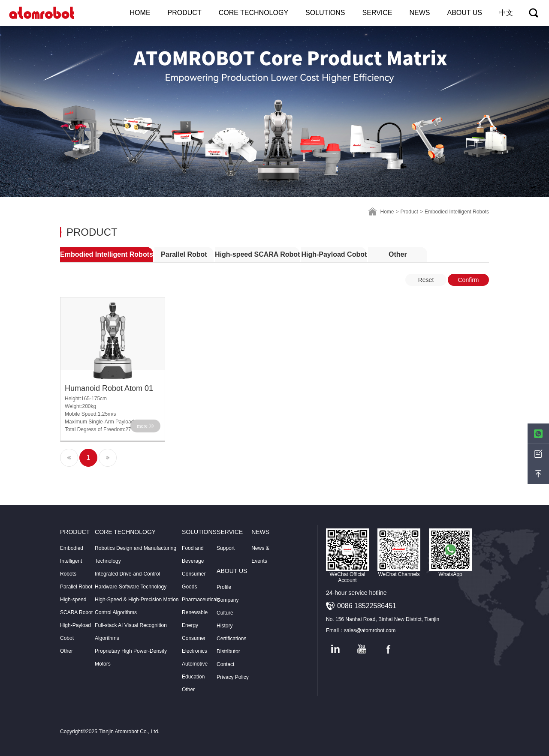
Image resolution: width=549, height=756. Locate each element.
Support (226, 548)
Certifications (231, 639)
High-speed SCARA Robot (258, 254)
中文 (506, 13)
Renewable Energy (195, 619)
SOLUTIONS (325, 13)
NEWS (420, 13)
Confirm (468, 280)
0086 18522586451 (367, 606)
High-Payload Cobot (334, 254)
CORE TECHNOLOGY (253, 13)
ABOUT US (465, 13)
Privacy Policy (233, 677)
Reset (426, 280)
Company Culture (228, 606)
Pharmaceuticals (199, 600)
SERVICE (377, 13)
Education (193, 677)
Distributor (228, 651)
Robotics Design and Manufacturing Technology (136, 555)
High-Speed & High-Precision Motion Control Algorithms (137, 606)
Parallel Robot (184, 254)
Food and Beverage (193, 555)
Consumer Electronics (195, 645)
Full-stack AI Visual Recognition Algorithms (131, 632)
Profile (224, 587)
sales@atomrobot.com (370, 630)
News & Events (260, 555)
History (225, 626)
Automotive (195, 664)
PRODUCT (185, 13)
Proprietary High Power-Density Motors (131, 657)
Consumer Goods (194, 580)
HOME (140, 13)
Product (409, 212)
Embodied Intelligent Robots (107, 254)
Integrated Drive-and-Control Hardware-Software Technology (131, 580)
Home (387, 212)
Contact (225, 664)
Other (398, 254)
